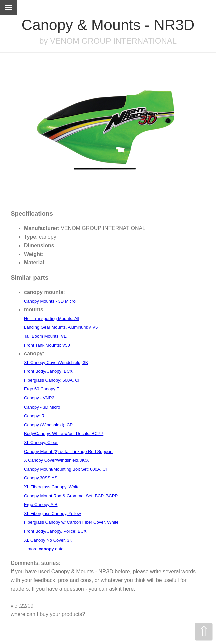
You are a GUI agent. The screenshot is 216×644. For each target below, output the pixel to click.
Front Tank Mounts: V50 (47, 345)
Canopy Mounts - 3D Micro (50, 301)
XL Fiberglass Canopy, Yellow (53, 514)
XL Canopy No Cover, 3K (48, 540)
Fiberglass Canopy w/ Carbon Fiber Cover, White (71, 522)
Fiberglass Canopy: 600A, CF (53, 380)
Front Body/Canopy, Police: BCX (55, 531)
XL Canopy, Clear (41, 442)
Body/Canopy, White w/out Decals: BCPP (64, 433)
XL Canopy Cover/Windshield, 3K (56, 363)
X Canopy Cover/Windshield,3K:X (56, 460)
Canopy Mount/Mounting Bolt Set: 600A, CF (66, 469)
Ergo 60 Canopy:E (42, 389)
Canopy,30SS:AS (41, 478)
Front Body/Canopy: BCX (48, 371)
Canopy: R (34, 416)
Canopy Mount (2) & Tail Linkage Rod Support (68, 451)
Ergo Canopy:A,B (41, 505)
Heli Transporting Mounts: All (52, 318)
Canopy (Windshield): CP (48, 425)
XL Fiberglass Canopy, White (52, 487)
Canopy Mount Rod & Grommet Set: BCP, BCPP (71, 496)
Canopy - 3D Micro (42, 407)
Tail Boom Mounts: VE (45, 336)
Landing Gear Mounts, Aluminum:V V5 (61, 327)
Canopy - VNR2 (39, 398)
